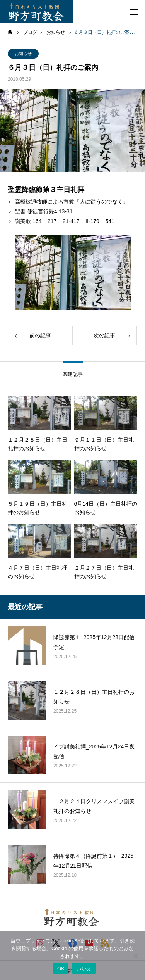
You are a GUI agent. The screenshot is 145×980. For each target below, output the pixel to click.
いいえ (84, 969)
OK (61, 969)
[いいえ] (135, 956)
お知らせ (23, 54)
